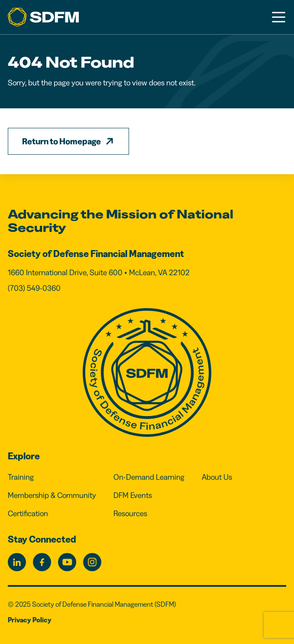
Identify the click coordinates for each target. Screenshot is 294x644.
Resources (130, 514)
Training (21, 477)
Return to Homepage (61, 141)
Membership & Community (52, 495)
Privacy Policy (30, 620)
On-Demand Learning (149, 477)
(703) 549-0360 (34, 288)
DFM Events (133, 495)
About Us (217, 477)
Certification (28, 514)
